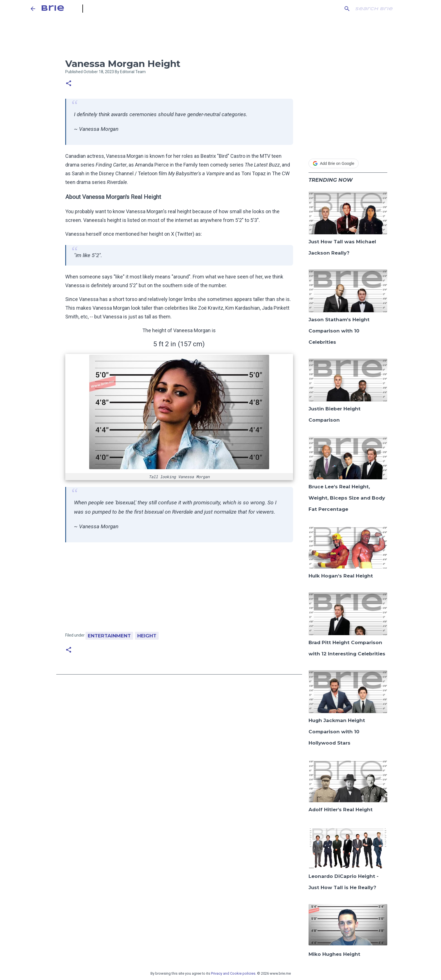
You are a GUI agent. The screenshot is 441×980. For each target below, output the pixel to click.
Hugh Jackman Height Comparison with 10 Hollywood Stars (337, 732)
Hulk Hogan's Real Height (341, 576)
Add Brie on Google (334, 163)
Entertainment (109, 636)
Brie (53, 9)
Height (147, 636)
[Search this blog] (382, 9)
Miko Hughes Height (334, 954)
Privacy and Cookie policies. (234, 973)
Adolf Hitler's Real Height (341, 810)
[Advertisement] (179, 590)
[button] (69, 84)
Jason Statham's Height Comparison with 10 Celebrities (339, 331)
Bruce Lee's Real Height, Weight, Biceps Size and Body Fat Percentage (347, 498)
